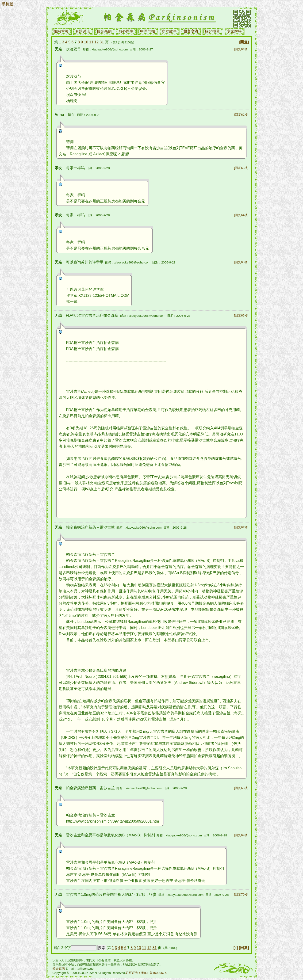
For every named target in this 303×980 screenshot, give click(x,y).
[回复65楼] (241, 262)
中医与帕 (148, 31)
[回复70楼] (241, 894)
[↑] (236, 948)
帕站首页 (61, 31)
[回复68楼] (241, 788)
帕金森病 (104, 31)
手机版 (8, 4)
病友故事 (169, 31)
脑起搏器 (212, 31)
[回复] (244, 42)
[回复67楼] (241, 527)
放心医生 (126, 31)
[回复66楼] (241, 315)
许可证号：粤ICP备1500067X (146, 973)
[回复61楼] (241, 49)
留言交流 (191, 31)
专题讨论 (83, 31)
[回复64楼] (241, 215)
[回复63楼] (241, 168)
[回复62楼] (241, 115)
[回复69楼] (241, 835)
